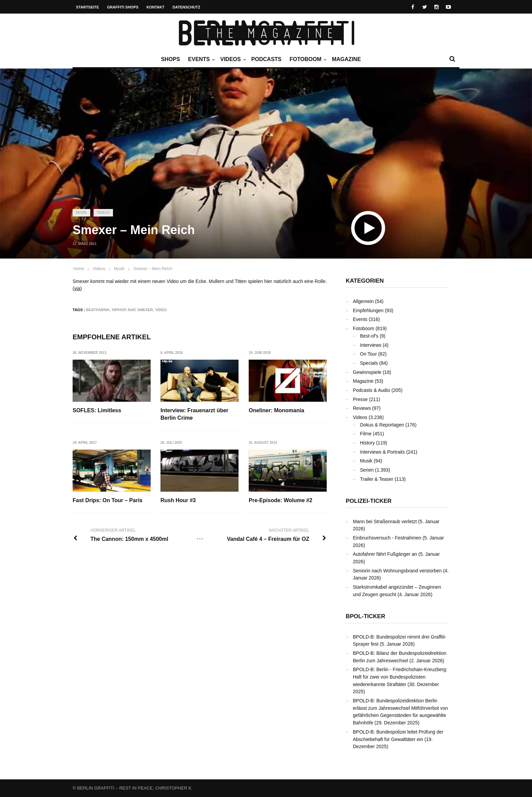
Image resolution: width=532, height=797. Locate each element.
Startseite (88, 7)
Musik (81, 213)
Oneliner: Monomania (277, 410)
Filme (366, 434)
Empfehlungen (368, 310)
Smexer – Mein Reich (153, 269)
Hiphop (119, 310)
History (367, 443)
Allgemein (363, 301)
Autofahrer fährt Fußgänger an (385, 554)
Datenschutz (187, 7)
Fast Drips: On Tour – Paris (108, 500)
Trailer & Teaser (377, 479)
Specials (369, 363)
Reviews (362, 408)
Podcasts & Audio (372, 390)
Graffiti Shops (123, 7)
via (77, 288)
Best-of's (369, 336)
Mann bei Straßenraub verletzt (385, 521)
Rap (132, 310)
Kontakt (156, 7)
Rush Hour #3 (178, 500)
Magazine (346, 59)
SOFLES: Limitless (97, 410)
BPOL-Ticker (365, 616)
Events (201, 59)
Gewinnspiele (367, 372)
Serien (367, 470)
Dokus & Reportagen (382, 425)
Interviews (371, 345)
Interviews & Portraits (382, 452)
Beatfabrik (98, 310)
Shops (170, 59)
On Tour (368, 354)
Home (79, 269)
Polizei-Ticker (369, 501)
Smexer (145, 310)
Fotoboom (307, 59)
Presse (360, 399)
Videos (232, 59)
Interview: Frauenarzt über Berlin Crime (195, 414)
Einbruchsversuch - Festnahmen (387, 538)
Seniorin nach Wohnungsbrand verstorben (397, 571)
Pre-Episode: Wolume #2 (281, 500)
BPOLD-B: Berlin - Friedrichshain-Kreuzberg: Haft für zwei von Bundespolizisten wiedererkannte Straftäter (400, 677)
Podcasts (267, 59)
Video (161, 310)
